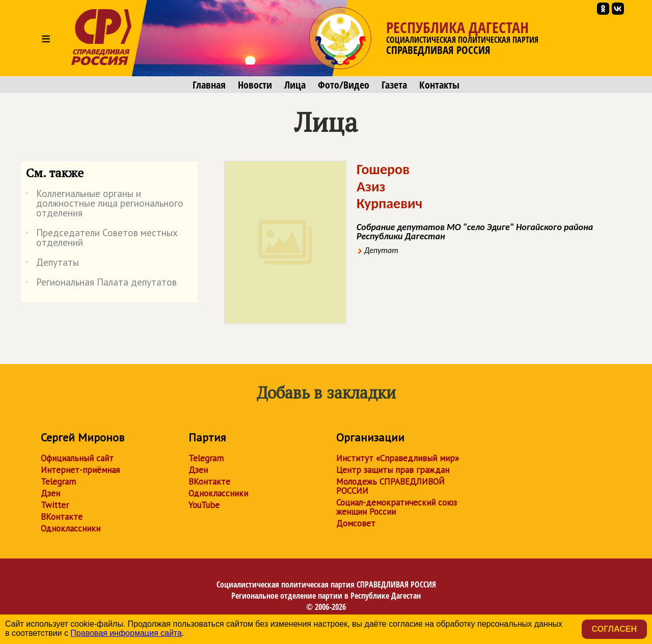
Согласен (614, 629)
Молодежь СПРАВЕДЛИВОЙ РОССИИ (390, 486)
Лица (295, 85)
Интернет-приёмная (80, 470)
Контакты (439, 85)
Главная (209, 85)
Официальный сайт (77, 458)
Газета (394, 85)
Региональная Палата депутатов (101, 284)
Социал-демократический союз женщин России (397, 507)
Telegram (58, 482)
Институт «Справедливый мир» (398, 458)
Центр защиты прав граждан (393, 470)
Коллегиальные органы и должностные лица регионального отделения (105, 204)
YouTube (204, 505)
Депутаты (52, 264)
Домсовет (356, 523)
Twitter (55, 505)
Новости (255, 85)
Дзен (50, 493)
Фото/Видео (344, 85)
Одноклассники (71, 528)
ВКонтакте (62, 517)
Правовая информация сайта (126, 633)
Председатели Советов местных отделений (102, 238)
